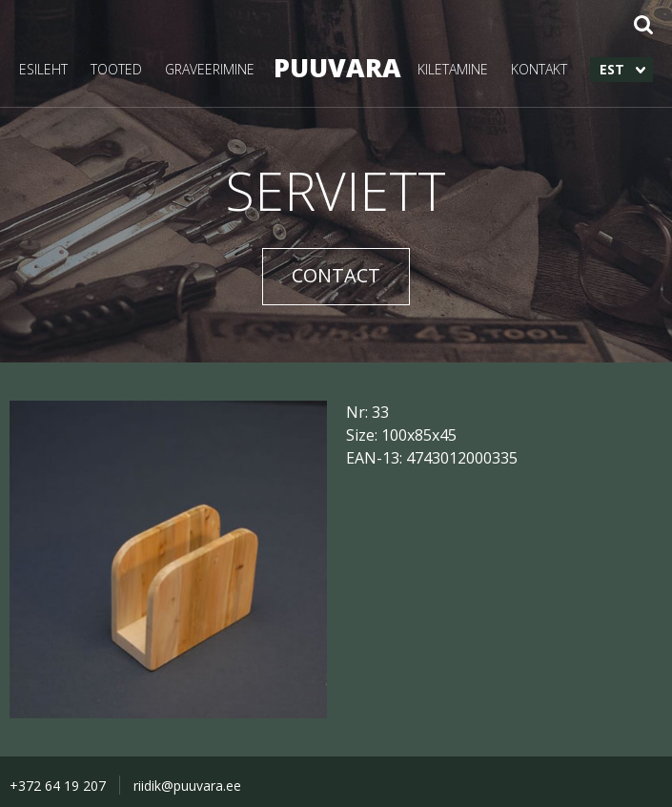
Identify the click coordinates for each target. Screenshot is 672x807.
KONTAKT (539, 69)
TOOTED (116, 69)
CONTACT (336, 275)
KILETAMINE (453, 69)
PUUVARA (336, 67)
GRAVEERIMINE (210, 69)
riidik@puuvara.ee (187, 786)
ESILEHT (43, 69)
